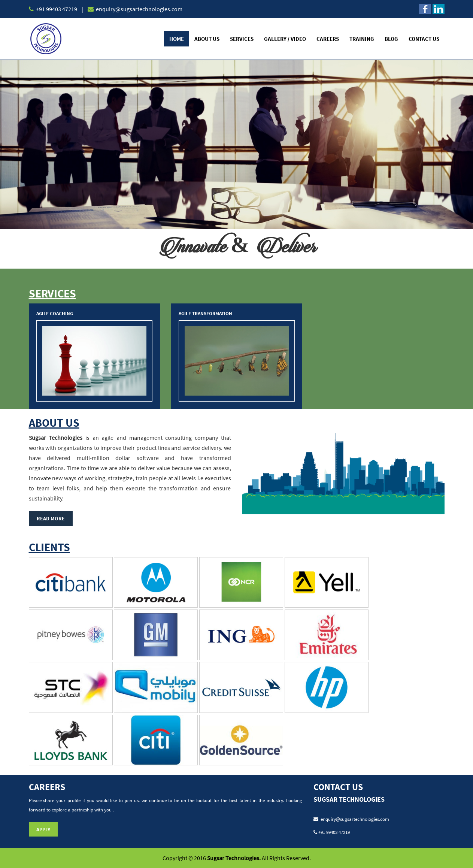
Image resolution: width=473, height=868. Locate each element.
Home (177, 39)
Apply (43, 829)
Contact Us (424, 39)
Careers (328, 39)
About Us (207, 39)
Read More (51, 518)
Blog (391, 39)
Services (242, 39)
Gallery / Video (285, 39)
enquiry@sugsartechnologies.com (139, 9)
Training (362, 39)
